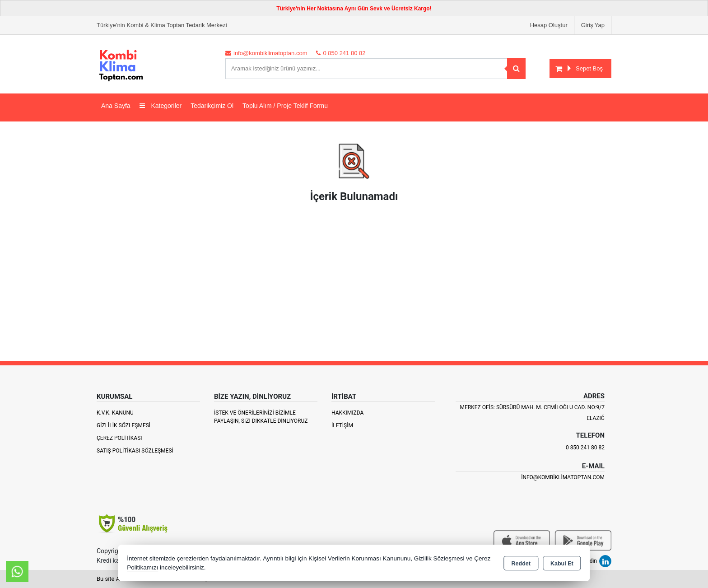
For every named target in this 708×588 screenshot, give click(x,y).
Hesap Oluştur (549, 25)
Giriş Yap (593, 25)
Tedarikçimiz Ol (212, 106)
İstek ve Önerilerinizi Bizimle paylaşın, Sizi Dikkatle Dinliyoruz (261, 417)
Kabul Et (562, 564)
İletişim (342, 425)
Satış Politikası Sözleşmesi (135, 451)
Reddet (521, 564)
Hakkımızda (347, 413)
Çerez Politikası (119, 438)
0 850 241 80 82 (585, 448)
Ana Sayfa (116, 106)
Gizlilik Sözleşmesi (123, 425)
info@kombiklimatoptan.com (563, 477)
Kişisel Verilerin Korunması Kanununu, (360, 558)
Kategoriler (161, 106)
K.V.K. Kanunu (115, 413)
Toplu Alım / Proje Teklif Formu (285, 106)
